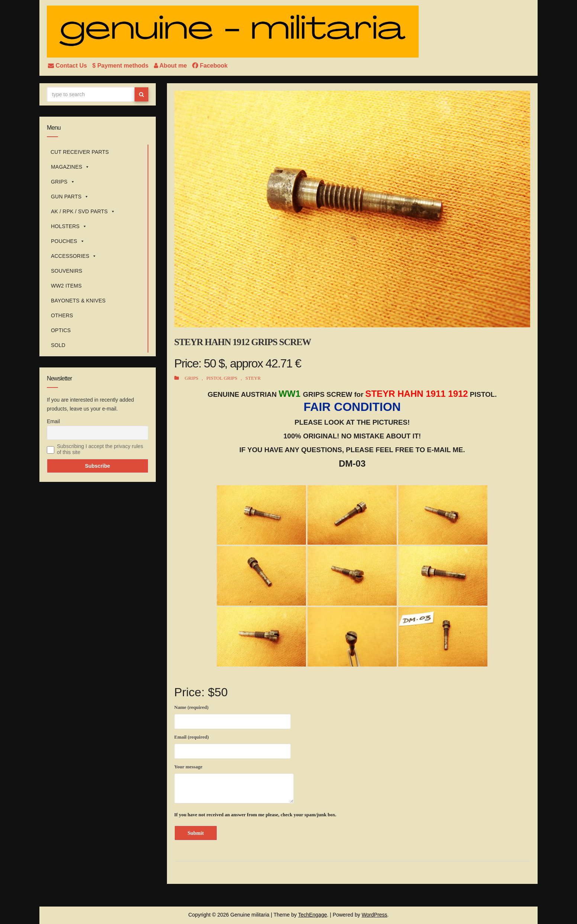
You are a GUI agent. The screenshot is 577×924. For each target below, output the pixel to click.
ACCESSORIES (74, 256)
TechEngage (313, 915)
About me (171, 66)
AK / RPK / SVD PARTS (83, 211)
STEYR (253, 378)
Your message (234, 784)
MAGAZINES (70, 167)
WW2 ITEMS (66, 286)
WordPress (375, 915)
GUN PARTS (70, 197)
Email (53, 421)
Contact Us (68, 66)
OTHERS (62, 315)
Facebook (210, 66)
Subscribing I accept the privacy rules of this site (100, 449)
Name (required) (233, 716)
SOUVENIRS (67, 271)
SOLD (58, 345)
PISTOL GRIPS (222, 378)
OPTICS (61, 330)
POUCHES (68, 241)
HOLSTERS (69, 226)
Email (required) (233, 745)
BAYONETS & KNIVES (78, 301)
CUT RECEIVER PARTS (80, 152)
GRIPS (63, 182)
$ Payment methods (121, 66)
